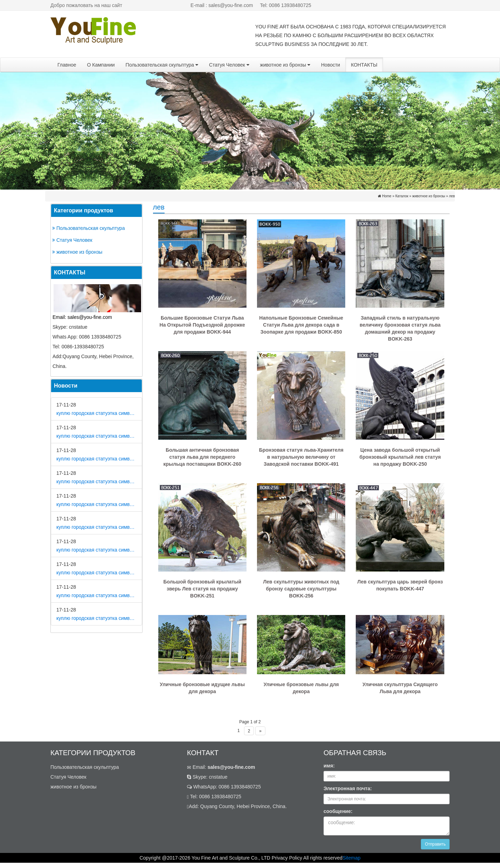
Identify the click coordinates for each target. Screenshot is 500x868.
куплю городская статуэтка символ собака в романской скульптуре (96, 527)
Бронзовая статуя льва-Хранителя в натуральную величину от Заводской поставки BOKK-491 (301, 457)
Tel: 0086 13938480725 (285, 5)
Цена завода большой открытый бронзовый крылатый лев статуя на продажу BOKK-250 (400, 457)
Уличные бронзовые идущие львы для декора (202, 688)
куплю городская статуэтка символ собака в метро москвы (96, 436)
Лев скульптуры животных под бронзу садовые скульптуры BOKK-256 (301, 589)
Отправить (435, 844)
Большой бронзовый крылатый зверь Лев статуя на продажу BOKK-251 (202, 589)
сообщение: (338, 811)
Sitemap (351, 858)
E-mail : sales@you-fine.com (222, 5)
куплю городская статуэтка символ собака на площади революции (96, 459)
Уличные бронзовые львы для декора (301, 688)
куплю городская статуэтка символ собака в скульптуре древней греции (96, 595)
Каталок (402, 196)
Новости (331, 65)
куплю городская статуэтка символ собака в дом (96, 413)
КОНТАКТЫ (364, 65)
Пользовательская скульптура (162, 65)
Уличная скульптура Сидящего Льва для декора (400, 688)
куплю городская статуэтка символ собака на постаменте (96, 504)
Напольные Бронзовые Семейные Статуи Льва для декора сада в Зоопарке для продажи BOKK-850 (301, 325)
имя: (329, 766)
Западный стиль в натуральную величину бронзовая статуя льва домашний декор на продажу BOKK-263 (400, 328)
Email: (221, 767)
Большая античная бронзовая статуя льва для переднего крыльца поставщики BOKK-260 (202, 457)
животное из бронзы (285, 65)
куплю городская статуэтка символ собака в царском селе (96, 550)
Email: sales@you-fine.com (82, 317)
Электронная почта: (348, 788)
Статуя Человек (229, 65)
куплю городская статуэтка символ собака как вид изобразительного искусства (96, 481)
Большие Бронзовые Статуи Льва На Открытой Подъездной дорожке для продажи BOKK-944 (202, 325)
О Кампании (101, 65)
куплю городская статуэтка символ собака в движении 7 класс (96, 573)
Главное (67, 65)
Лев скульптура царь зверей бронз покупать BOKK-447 (400, 585)
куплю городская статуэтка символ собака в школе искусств (96, 618)
